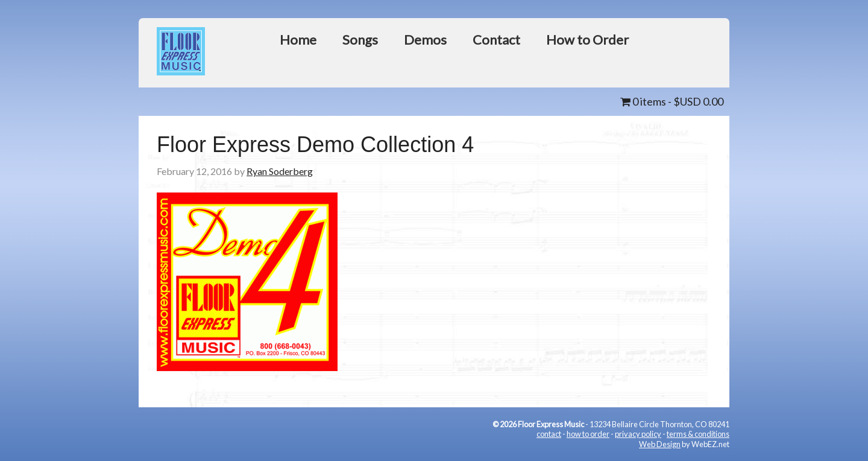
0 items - (672, 101)
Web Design (660, 444)
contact (549, 434)
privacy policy (638, 434)
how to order (588, 434)
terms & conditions (698, 434)
